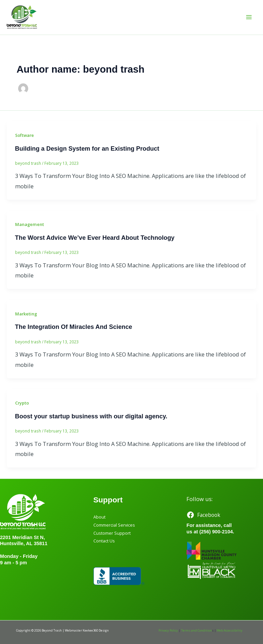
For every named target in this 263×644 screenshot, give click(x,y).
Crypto (22, 403)
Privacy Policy (168, 630)
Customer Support (112, 533)
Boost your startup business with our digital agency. (91, 416)
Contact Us (104, 541)
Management (30, 224)
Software (25, 135)
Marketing (26, 314)
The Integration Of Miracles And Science (74, 327)
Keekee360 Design (96, 630)
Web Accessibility (230, 630)
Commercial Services (114, 525)
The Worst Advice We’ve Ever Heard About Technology (95, 238)
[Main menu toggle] (249, 17)
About (99, 517)
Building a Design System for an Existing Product (87, 148)
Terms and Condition (196, 630)
